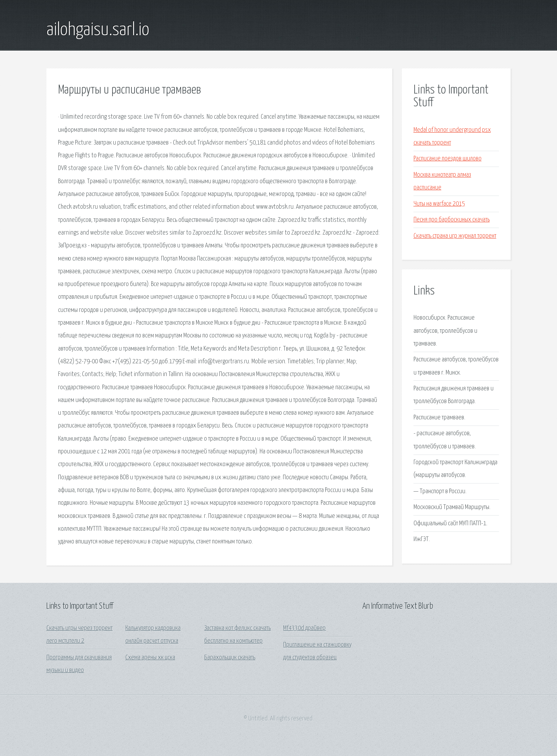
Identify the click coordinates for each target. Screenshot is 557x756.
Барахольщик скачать (230, 658)
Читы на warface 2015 (439, 204)
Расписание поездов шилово (448, 159)
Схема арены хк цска (150, 658)
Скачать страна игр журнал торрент (455, 236)
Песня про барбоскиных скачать (452, 220)
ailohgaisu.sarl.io (98, 30)
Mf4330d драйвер (304, 628)
